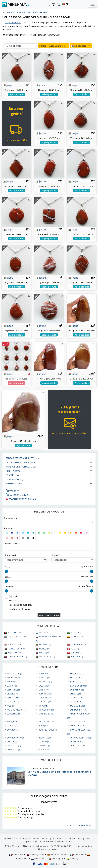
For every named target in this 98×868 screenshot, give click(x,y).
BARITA (12, 686)
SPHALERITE (14, 746)
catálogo (10, 12)
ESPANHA (77, 637)
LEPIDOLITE (14, 714)
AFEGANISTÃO (15, 633)
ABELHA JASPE (15, 674)
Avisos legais (22, 838)
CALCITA (44, 686)
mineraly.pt (56, 858)
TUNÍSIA (76, 653)
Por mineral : (11, 555)
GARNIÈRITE (14, 702)
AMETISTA (13, 678)
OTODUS (12, 726)
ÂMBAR (44, 750)
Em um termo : (12, 544)
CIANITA (44, 690)
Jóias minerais (16, 479)
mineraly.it (77, 854)
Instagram (43, 846)
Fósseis (12, 475)
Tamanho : (10, 587)
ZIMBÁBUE (77, 657)
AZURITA (75, 682)
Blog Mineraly (13, 846)
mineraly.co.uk (35, 854)
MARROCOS (78, 645)
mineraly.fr (16, 854)
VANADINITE (14, 750)
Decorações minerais (20, 462)
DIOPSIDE (13, 694)
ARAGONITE (45, 682)
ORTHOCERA (77, 722)
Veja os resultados (49, 615)
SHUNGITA (76, 742)
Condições (9, 838)
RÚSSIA (44, 653)
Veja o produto (16, 94)
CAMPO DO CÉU (79, 686)
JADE (11, 706)
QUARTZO (14, 730)
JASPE (43, 706)
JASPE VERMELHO (17, 710)
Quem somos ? (56, 838)
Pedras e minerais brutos (23, 458)
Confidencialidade (39, 838)
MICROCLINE (46, 722)
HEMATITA (76, 702)
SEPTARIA (44, 742)
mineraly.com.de (57, 854)
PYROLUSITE (77, 726)
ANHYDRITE (77, 678)
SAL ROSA (13, 742)
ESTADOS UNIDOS (17, 657)
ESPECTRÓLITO (15, 698)
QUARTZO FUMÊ (48, 730)
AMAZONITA (77, 674)
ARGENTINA (46, 633)
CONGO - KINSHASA (18, 637)
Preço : (8, 567)
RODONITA (45, 738)
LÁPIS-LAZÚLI (46, 714)
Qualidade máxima (17, 495)
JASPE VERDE (78, 706)
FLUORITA (76, 698)
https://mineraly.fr (50, 849)
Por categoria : (11, 518)
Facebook (29, 846)
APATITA (12, 682)
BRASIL (76, 633)
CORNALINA (77, 690)
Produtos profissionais (21, 499)
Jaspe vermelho (41, 12)
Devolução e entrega (75, 838)
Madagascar (24, 12)
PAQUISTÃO (14, 653)
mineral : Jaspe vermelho (53, 46)
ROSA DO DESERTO (80, 738)
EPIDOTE (76, 694)
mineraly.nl (38, 858)
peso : (8, 577)
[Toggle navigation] (93, 4)
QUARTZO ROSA (16, 738)
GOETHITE (45, 702)
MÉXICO (44, 649)
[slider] (6, 571)
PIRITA (43, 726)
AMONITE (44, 678)
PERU (75, 649)
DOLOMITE (45, 694)
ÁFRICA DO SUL (47, 657)
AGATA (43, 674)
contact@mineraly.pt (83, 846)
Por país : (56, 555)
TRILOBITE (45, 746)
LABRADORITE (78, 710)
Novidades (12, 491)
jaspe (8, 85)
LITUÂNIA (45, 645)
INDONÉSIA (14, 645)
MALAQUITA (14, 722)
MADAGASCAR (16, 649)
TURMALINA (77, 746)
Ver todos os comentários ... (79, 825)
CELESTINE (14, 690)
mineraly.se (74, 858)
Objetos (13, 471)
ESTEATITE (45, 698)
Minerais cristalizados (21, 467)
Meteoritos (14, 483)
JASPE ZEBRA (46, 710)
